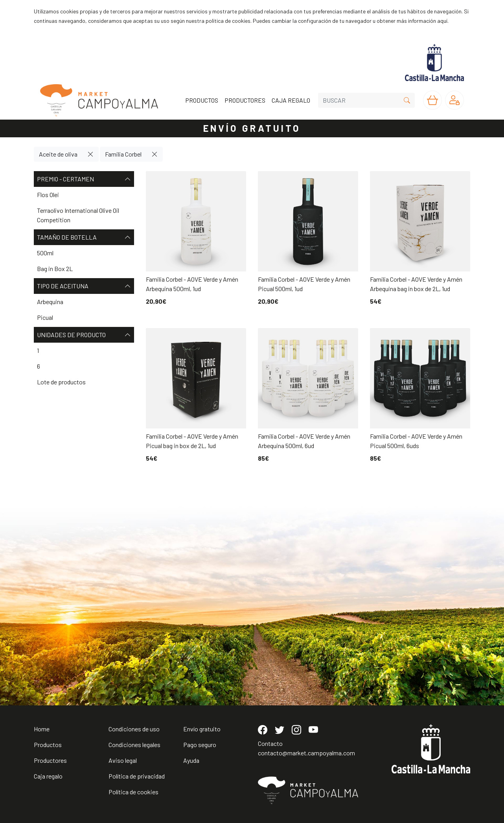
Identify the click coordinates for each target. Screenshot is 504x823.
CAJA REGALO (291, 100)
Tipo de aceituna (84, 286)
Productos (48, 745)
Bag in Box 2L (55, 268)
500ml (45, 253)
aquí (442, 21)
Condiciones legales (134, 745)
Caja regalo (48, 776)
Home (42, 729)
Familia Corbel (123, 154)
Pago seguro (200, 745)
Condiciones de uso (134, 729)
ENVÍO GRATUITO (252, 128)
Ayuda (191, 760)
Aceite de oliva (58, 154)
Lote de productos (61, 382)
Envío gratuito (202, 729)
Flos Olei (48, 195)
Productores (50, 760)
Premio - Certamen (84, 179)
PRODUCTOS (202, 100)
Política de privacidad (137, 776)
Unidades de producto (84, 335)
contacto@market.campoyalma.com (306, 753)
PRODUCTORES (245, 100)
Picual (45, 317)
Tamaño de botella (84, 237)
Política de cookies (133, 792)
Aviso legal (123, 760)
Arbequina (50, 302)
